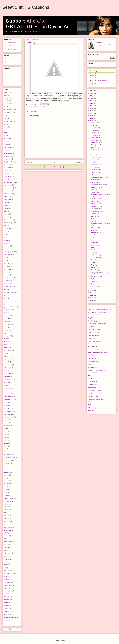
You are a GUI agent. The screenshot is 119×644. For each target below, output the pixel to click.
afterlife (6, 101)
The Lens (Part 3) (96, 204)
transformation (44, 107)
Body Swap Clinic (9, 162)
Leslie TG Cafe (92, 358)
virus (5, 594)
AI (5, 115)
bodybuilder (7, 165)
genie (6, 301)
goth (5, 304)
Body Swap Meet (93, 318)
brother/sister (8, 194)
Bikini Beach (8, 147)
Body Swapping (92, 321)
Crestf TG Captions (93, 332)
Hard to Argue (95, 192)
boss (5, 179)
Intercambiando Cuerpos (95, 350)
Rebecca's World (93, 385)
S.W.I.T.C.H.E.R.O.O (96, 75)
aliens (6, 118)
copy (5, 211)
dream (6, 243)
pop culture (7, 461)
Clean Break (95, 260)
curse (6, 226)
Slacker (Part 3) (96, 286)
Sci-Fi (6, 516)
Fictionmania (92, 338)
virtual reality (8, 591)
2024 (92, 98)
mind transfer (8, 394)
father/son (7, 281)
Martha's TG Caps (93, 361)
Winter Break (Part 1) (97, 187)
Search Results (95, 245)
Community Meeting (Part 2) (99, 185)
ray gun (6, 487)
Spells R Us (7, 530)
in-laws (6, 339)
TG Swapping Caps (94, 408)
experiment (7, 255)
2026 (92, 93)
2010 (92, 298)
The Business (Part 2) (97, 147)
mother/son (7, 414)
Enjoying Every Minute (97, 235)
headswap (7, 316)
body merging (8, 153)
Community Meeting (97, 209)
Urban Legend (8, 585)
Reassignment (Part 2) (97, 206)
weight (6, 603)
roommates (7, 504)
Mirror (93, 219)
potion (6, 466)
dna (5, 237)
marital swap (8, 379)
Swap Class (7, 553)
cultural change (8, 223)
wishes (6, 606)
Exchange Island (9, 252)
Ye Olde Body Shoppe (10, 617)
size (5, 524)
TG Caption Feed (93, 396)
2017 (92, 113)
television (7, 562)
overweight (7, 437)
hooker (6, 327)
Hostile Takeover (9, 330)
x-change (7, 614)
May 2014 (94, 130)
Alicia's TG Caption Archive (98, 81)
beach (6, 142)
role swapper (8, 501)
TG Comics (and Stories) (95, 402)
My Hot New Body (93, 367)
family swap (7, 269)
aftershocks (7, 104)
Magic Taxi (7, 368)
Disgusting (94, 265)
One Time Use (95, 167)
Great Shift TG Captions (26, 7)
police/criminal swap (10, 458)
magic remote (8, 365)
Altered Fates (8, 121)
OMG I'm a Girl (92, 379)
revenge (6, 492)
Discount (94, 162)
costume (7, 214)
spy (5, 539)
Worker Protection (96, 170)
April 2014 (95, 133)
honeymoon (7, 324)
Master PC (7, 382)
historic (6, 321)
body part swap (8, 156)
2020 (92, 106)
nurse (6, 432)
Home (54, 162)
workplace (7, 611)
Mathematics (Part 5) (97, 165)
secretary (7, 519)
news (6, 429)
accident (6, 92)
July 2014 (94, 125)
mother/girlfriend (9, 411)
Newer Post (30, 162)
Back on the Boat (96, 150)
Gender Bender (92, 344)
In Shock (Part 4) (96, 255)
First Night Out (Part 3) (98, 211)
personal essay (8, 452)
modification (8, 405)
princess (6, 475)
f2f (5, 258)
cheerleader (7, 200)
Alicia (100, 42)
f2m (5, 260)
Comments (9, 62)
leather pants (8, 350)
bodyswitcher (8, 176)
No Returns (94, 262)
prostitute (7, 481)
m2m (6, 356)
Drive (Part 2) (95, 270)
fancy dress (7, 272)
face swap (7, 263)
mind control (8, 391)
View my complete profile (103, 45)
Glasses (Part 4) (96, 182)
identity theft (8, 336)
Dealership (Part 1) (96, 175)
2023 (92, 101)
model (6, 403)
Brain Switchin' (95, 74)
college (6, 208)
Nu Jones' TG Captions (95, 373)
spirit (5, 533)
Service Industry (96, 284)
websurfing (7, 597)
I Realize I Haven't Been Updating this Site (101, 82)
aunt (5, 136)
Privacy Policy (12, 629)
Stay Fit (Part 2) (96, 201)
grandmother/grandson (11, 307)
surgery (6, 550)
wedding (6, 600)
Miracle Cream (95, 160)
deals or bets (8, 229)
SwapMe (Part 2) (96, 199)
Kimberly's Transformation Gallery (98, 353)
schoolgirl (7, 510)
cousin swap (8, 217)
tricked (6, 577)
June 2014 (95, 128)
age (5, 107)
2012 (92, 293)
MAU (6, 385)
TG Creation (91, 405)
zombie (6, 623)
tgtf (5, 568)
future (6, 295)
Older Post (79, 162)
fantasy (6, 275)
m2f (5, 353)
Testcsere (91, 393)
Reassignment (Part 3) (97, 145)
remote (6, 490)
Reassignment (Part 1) (97, 276)
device (6, 234)
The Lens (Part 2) (96, 267)
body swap (7, 159)
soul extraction (8, 527)
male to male (8, 374)
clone (6, 205)
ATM (5, 133)
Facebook (7, 266)
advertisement (8, 98)
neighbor (7, 426)
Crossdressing (8, 220)
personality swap (9, 455)
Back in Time (95, 279)
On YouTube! (12, 49)
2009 (92, 300)
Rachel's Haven (92, 382)
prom (6, 478)
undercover (7, 582)
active (6, 95)
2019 (92, 108)
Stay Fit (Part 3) (96, 172)
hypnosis (7, 333)
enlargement (8, 249)
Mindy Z (90, 364)
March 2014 (95, 135)
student (6, 545)
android (6, 124)
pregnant (7, 472)
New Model (94, 281)
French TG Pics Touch (94, 341)
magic (6, 362)
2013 (92, 290)
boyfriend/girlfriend (9, 182)
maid (5, 371)
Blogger (63, 640)
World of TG (91, 411)
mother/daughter (9, 408)
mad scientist (8, 359)
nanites (6, 423)
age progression (9, 110)
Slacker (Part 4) (96, 240)
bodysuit (6, 171)
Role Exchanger (9, 498)
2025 (92, 96)
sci (5, 513)
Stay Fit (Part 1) (96, 242)
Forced (6, 289)
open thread (8, 434)
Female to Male (8, 287)
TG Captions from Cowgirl (95, 399)
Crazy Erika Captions (94, 329)
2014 (92, 121)
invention (7, 347)
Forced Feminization (10, 292)
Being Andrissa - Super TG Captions (98, 312)
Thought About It (96, 180)
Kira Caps (91, 356)
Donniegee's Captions (94, 335)
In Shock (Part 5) (96, 157)
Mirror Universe (8, 397)
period (6, 449)
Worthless (94, 190)
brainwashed (8, 191)
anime (6, 130)
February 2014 (96, 138)
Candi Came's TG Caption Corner (98, 324)
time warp (7, 571)
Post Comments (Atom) (58, 167)
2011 (92, 295)
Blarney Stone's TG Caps (95, 315)
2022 (92, 103)
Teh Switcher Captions (94, 390)
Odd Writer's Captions (94, 376)
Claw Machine (95, 214)
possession (7, 463)
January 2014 (96, 140)
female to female (9, 284)
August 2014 (95, 123)
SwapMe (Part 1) (96, 233)
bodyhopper (7, 168)
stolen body (7, 542)
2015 (92, 118)
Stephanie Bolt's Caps (94, 387)
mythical (6, 420)
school (6, 507)
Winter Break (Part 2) (97, 142)
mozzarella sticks (9, 417)
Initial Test (94, 253)
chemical (7, 202)
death (6, 231)
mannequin (7, 376)
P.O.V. (6, 440)
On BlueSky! (12, 46)
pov (5, 469)
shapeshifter (8, 521)
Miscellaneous (34, 107)
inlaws (6, 345)
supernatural (8, 548)
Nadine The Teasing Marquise (96, 370)
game (6, 298)
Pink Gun (94, 250)
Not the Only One (96, 257)
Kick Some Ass (95, 228)
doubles (6, 240)
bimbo (6, 150)
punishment (7, 484)
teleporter (7, 559)
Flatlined (94, 221)
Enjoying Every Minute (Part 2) (100, 177)
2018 (92, 111)
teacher (6, 556)
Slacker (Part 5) (96, 155)
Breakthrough (95, 230)
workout (6, 608)
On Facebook (12, 43)
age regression (8, 113)
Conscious (94, 152)
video (6, 588)
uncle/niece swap (9, 579)
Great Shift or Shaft (93, 347)
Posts (8, 59)
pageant (6, 443)
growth (6, 313)
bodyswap (7, 173)
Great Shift (7, 310)
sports (6, 536)
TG (39, 107)
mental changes (9, 388)
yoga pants (7, 620)
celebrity (6, 197)
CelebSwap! (91, 327)
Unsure (93, 238)
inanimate (7, 342)
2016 (92, 116)
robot (6, 495)
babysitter (7, 139)
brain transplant (9, 188)
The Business (95, 216)
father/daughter (8, 278)
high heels (7, 318)
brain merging (8, 185)
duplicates (7, 246)
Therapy (93, 247)
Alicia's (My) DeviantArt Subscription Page (100, 309)
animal (6, 127)
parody (6, 446)
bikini (6, 144)
